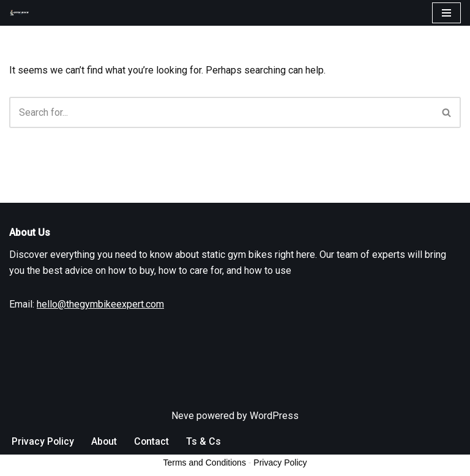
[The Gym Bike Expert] (22, 13)
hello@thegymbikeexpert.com (100, 326)
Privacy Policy (43, 463)
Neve (183, 437)
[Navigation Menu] (446, 13)
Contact (153, 463)
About (105, 463)
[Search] (221, 112)
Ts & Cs (205, 463)
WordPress (274, 437)
